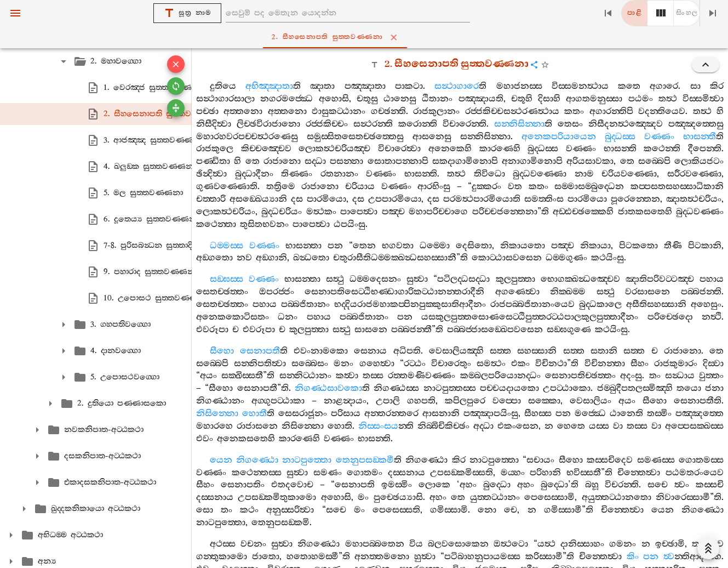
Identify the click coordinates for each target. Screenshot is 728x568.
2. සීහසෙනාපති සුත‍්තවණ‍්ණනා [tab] (366, 37)
